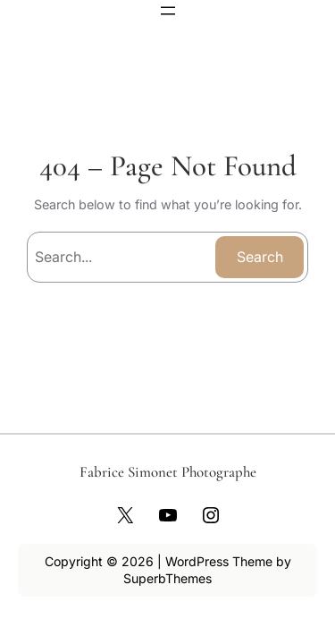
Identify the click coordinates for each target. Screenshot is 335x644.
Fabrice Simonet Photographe (168, 472)
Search (260, 257)
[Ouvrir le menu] (168, 11)
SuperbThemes (167, 578)
